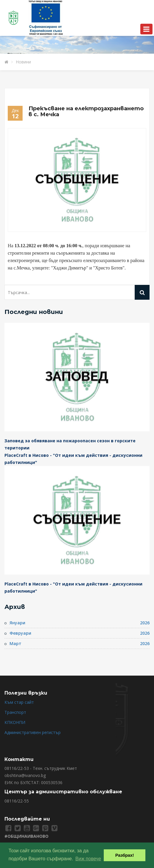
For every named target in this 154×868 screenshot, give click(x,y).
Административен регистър (33, 732)
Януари (17, 623)
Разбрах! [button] (125, 855)
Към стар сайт (19, 702)
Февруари (20, 633)
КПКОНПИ (15, 722)
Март (15, 643)
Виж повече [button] (88, 859)
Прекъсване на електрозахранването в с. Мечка (86, 111)
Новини (23, 62)
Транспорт (15, 712)
